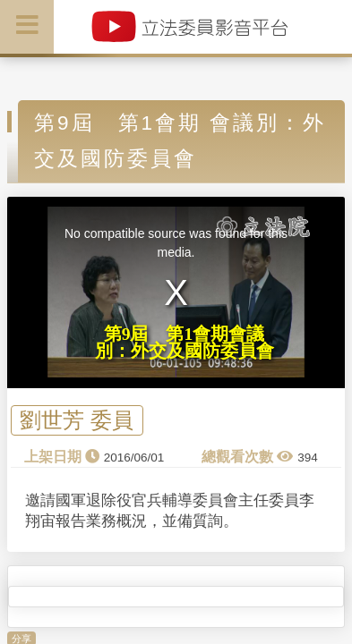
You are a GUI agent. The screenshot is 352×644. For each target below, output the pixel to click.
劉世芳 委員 (77, 420)
